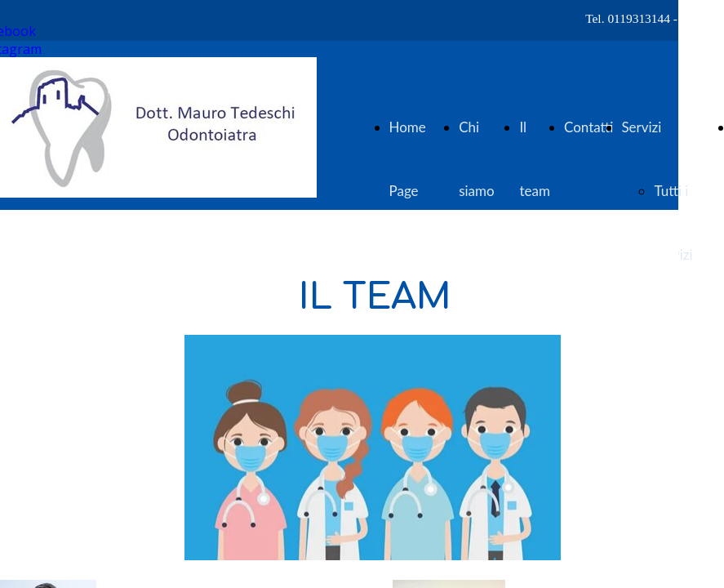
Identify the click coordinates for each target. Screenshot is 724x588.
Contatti (589, 127)
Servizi (641, 127)
